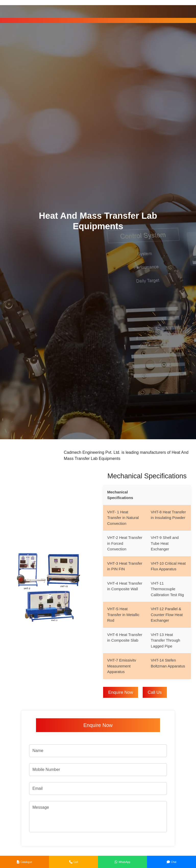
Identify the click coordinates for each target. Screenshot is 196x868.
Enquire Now (121, 692)
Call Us (155, 692)
